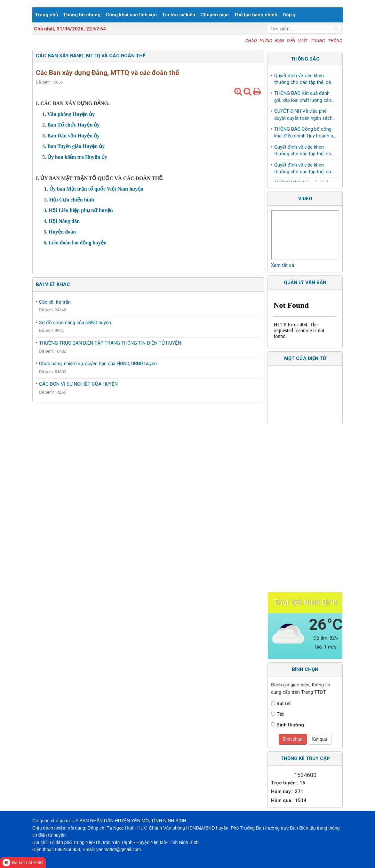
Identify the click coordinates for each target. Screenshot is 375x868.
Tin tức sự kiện (179, 15)
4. (44, 146)
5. (44, 157)
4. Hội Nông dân (61, 221)
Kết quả (320, 739)
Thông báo (305, 59)
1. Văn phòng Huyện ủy (68, 114)
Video (305, 199)
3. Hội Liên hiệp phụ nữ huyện (77, 210)
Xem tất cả (283, 265)
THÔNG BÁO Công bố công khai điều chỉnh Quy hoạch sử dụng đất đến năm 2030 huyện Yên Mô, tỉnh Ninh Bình (305, 135)
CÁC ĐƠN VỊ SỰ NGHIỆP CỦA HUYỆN (78, 384)
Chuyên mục (215, 15)
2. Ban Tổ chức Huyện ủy (70, 125)
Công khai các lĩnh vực (131, 15)
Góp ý (289, 15)
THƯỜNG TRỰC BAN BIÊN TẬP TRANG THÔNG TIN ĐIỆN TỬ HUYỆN (110, 343)
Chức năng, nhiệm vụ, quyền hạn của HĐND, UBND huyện (98, 364)
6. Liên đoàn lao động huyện (74, 243)
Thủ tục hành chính (256, 15)
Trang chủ (46, 15)
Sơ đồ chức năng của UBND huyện (75, 323)
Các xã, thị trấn (55, 302)
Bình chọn (293, 739)
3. (44, 136)
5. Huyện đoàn (58, 232)
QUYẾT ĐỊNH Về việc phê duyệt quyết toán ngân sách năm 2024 (303, 117)
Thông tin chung (82, 15)
